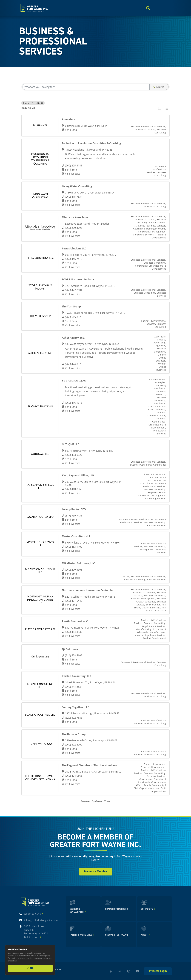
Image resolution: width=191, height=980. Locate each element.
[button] (159, 108)
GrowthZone (103, 801)
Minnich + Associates (75, 217)
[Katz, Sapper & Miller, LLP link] (40, 486)
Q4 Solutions (70, 649)
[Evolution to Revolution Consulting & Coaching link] (40, 159)
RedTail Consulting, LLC (77, 676)
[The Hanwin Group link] (40, 744)
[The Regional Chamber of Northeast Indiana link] (40, 778)
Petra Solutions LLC (74, 248)
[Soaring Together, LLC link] (40, 715)
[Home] (34, 8)
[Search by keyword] (86, 87)
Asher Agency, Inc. (73, 338)
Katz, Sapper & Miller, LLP (78, 475)
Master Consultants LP (76, 536)
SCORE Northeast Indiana (78, 279)
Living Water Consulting (77, 186)
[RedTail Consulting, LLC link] (40, 686)
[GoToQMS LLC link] (40, 454)
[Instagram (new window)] (129, 971)
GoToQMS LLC (71, 444)
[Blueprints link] (40, 126)
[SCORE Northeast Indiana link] (40, 287)
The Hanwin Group (74, 734)
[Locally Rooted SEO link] (40, 517)
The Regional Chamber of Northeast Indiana (90, 765)
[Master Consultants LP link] (40, 544)
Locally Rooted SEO (74, 509)
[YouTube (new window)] (137, 971)
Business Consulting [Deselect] (33, 103)
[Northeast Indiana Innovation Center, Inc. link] (40, 600)
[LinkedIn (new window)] (120, 971)
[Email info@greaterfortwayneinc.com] (41, 920)
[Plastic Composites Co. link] (40, 629)
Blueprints (68, 119)
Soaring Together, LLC (76, 707)
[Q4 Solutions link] (40, 657)
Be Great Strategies (74, 381)
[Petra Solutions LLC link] (40, 258)
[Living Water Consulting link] (40, 196)
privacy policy (44, 955)
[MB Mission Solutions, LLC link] (40, 571)
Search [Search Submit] (159, 87)
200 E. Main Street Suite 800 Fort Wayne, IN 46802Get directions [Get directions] (36, 932)
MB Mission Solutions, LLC (78, 563)
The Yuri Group (71, 306)
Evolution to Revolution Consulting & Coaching (91, 143)
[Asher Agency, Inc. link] (40, 353)
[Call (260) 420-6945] (33, 914)
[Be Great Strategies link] (40, 407)
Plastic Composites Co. (76, 621)
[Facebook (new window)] (111, 971)
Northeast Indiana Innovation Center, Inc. (88, 590)
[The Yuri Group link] (40, 316)
